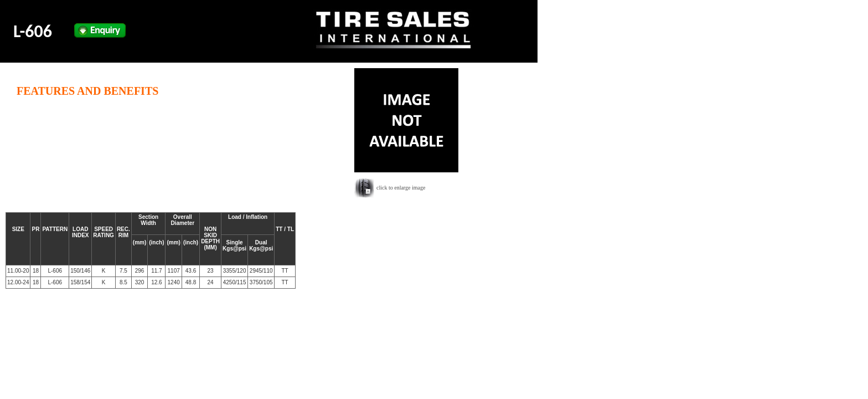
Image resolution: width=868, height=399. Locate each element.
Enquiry (100, 30)
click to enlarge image (401, 188)
